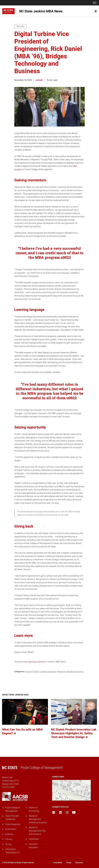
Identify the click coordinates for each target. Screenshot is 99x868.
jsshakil (39, 80)
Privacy (9, 839)
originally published (36, 662)
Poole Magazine (13, 824)
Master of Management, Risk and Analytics (37, 831)
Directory (9, 834)
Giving (8, 844)
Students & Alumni (75, 672)
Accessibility (58, 863)
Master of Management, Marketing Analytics (38, 819)
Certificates (34, 839)
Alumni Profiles (32, 672)
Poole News (11, 829)
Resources (79, 863)
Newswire (61, 672)
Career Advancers (48, 672)
